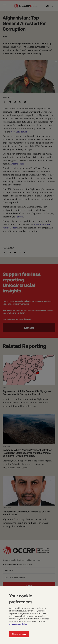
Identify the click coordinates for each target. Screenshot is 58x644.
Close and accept (19, 634)
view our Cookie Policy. (18, 624)
